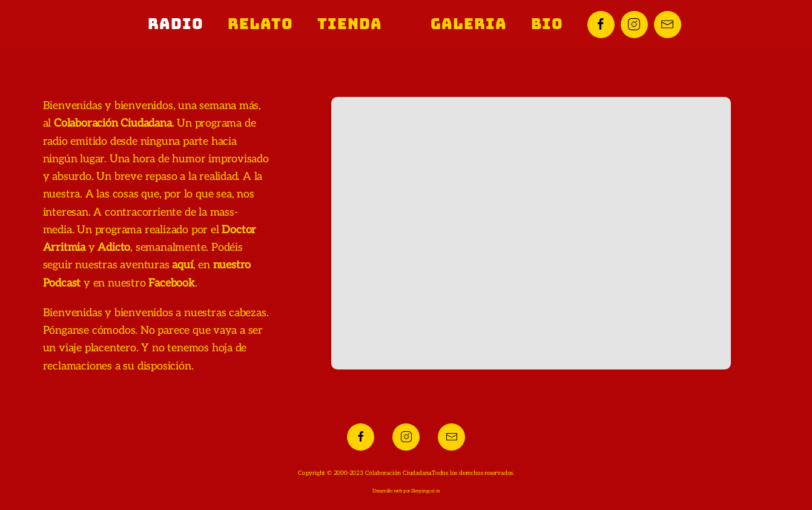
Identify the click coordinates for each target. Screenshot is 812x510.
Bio (547, 24)
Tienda (350, 24)
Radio (176, 24)
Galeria (469, 24)
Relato (260, 24)
